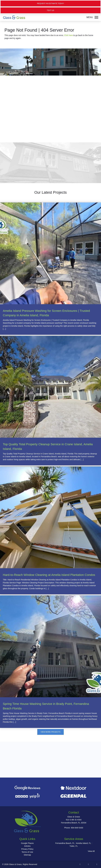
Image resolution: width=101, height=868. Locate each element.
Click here (68, 35)
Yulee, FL (74, 846)
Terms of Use (27, 852)
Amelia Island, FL (83, 843)
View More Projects (50, 732)
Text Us (51, 10)
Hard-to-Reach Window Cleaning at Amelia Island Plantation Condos (49, 575)
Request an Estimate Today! (50, 3)
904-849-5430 (77, 828)
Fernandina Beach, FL (65, 843)
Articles (27, 846)
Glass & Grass (15, 864)
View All (91, 851)
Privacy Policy (27, 849)
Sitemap (27, 855)
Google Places (27, 843)
